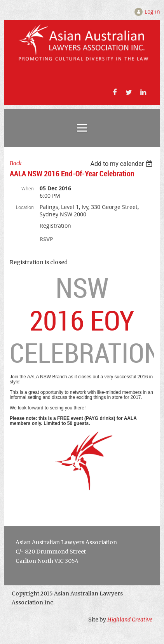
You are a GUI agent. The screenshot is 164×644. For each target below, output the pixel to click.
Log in (152, 11)
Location (25, 207)
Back (16, 163)
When (28, 188)
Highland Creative (130, 620)
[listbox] (122, 164)
